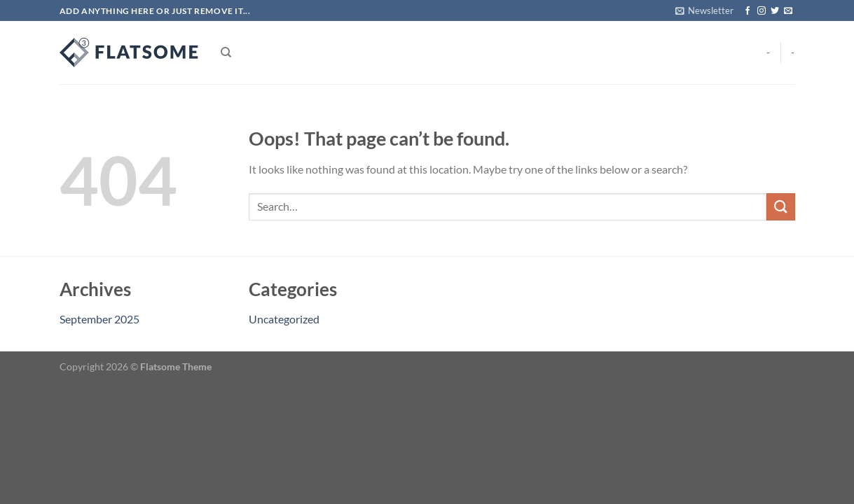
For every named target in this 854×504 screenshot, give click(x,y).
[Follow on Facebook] (748, 11)
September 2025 (99, 319)
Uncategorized (284, 319)
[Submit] (780, 207)
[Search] (226, 52)
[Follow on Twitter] (775, 11)
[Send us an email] (788, 11)
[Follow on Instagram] (762, 11)
